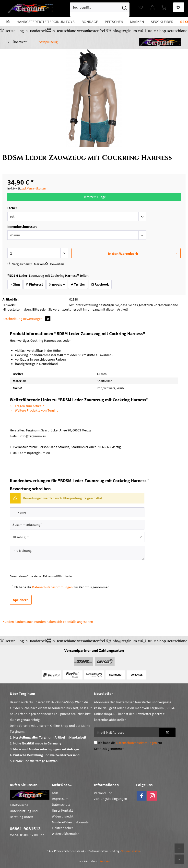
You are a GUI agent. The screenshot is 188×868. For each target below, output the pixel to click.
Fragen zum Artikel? (27, 406)
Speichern (21, 600)
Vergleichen (18, 264)
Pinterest (34, 284)
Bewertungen (37, 319)
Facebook (100, 284)
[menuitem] (100, 10)
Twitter (78, 284)
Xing (15, 284)
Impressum (60, 799)
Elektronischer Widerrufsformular (65, 831)
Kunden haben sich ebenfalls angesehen (64, 622)
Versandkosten (131, 851)
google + (57, 284)
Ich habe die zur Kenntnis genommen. (62, 587)
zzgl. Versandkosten (34, 188)
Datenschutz (61, 805)
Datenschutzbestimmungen (52, 587)
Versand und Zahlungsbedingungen (111, 796)
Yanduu (105, 861)
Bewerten (54, 264)
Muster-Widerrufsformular (71, 822)
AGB (55, 793)
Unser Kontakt (62, 810)
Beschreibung (12, 319)
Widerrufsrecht (63, 816)
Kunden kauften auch (18, 622)
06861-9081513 (25, 829)
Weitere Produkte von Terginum (36, 410)
